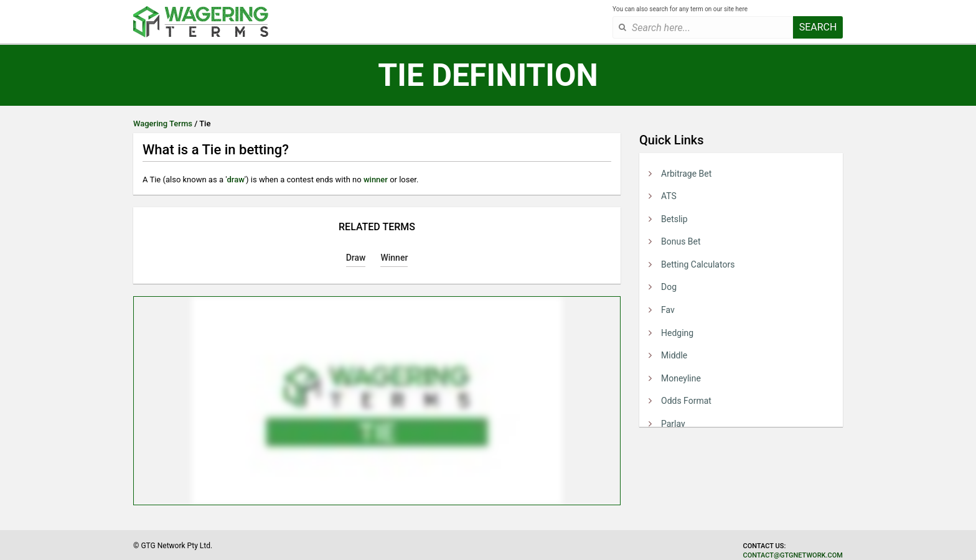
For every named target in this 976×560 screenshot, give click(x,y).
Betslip (674, 219)
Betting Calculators (698, 264)
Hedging (677, 333)
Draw (356, 258)
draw (235, 180)
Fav (668, 310)
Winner (394, 258)
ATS (669, 196)
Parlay (673, 424)
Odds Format (686, 401)
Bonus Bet (681, 241)
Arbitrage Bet (686, 174)
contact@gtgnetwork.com (793, 555)
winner (376, 180)
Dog (669, 287)
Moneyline (681, 378)
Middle (674, 355)
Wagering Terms (163, 124)
